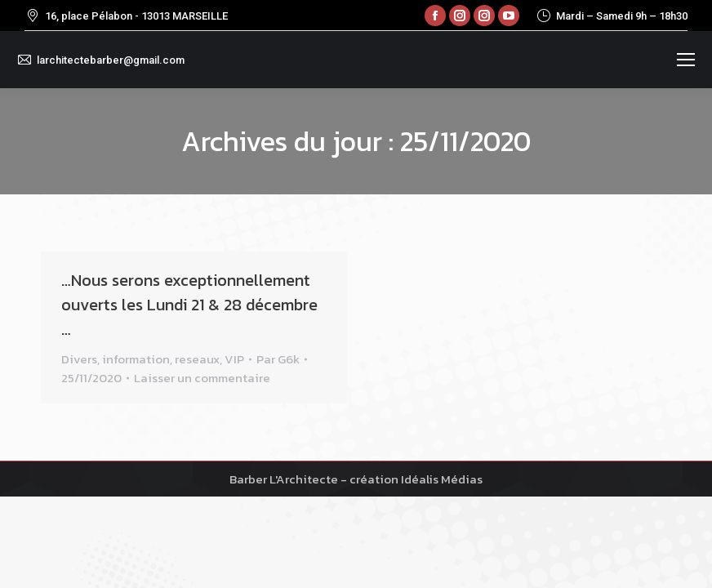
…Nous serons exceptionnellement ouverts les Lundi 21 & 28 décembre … (189, 305)
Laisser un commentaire (202, 378)
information (136, 359)
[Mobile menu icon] (686, 60)
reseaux (197, 359)
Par (278, 359)
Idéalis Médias (442, 479)
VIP (234, 359)
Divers (79, 359)
